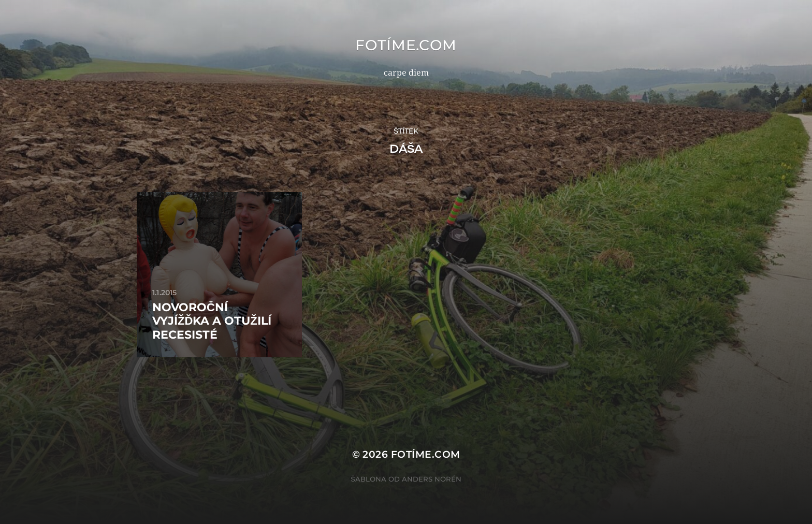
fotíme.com (406, 45)
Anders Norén (432, 479)
